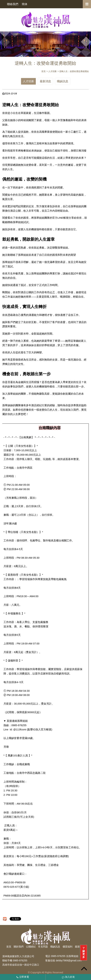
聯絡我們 (13, 4)
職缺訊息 (63, 81)
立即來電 (23, 977)
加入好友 (68, 977)
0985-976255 (20, 960)
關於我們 (19, 947)
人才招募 (28, 81)
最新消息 (45, 81)
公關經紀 (31, 947)
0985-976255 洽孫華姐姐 (65, 956)
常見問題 (43, 947)
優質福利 (68, 947)
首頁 (9, 947)
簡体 (25, 4)
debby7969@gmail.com (69, 960)
